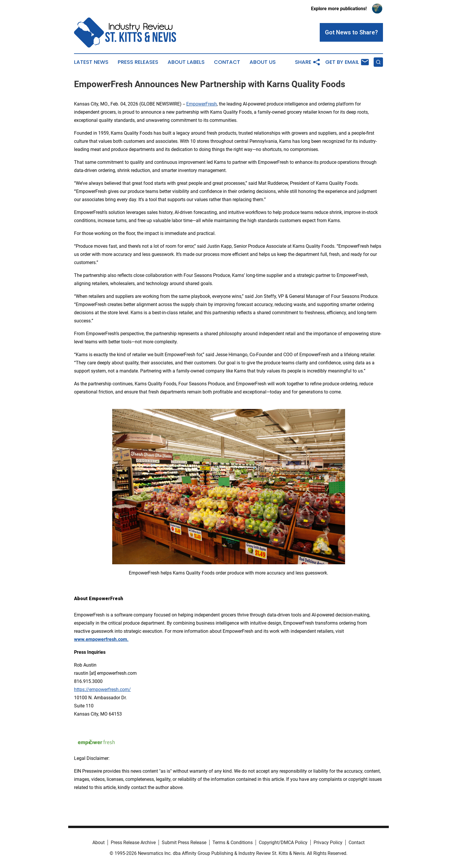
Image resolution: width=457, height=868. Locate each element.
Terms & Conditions (233, 842)
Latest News (91, 62)
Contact (227, 62)
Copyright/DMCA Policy (283, 842)
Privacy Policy (328, 842)
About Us (263, 62)
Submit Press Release (184, 842)
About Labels (186, 62)
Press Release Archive (133, 842)
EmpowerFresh (202, 104)
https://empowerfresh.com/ (102, 689)
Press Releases (138, 62)
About (99, 842)
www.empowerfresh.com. (101, 639)
